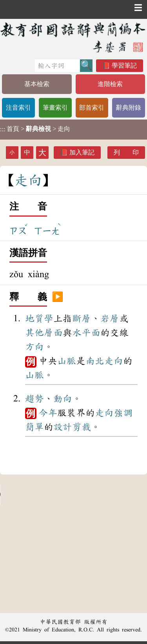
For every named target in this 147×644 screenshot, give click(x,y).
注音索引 (18, 108)
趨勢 (34, 399)
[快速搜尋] (57, 66)
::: (3, 130)
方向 (34, 347)
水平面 (86, 333)
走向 (114, 361)
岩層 (110, 318)
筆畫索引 (55, 108)
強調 (123, 413)
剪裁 (82, 427)
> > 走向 (35, 129)
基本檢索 (37, 84)
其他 (34, 333)
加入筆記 (82, 152)
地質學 (39, 318)
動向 (63, 399)
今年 (48, 413)
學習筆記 (124, 65)
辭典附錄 (129, 108)
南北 (95, 361)
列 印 (126, 152)
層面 (53, 333)
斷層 (82, 318)
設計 (63, 427)
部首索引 (92, 108)
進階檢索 (110, 84)
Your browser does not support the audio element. (59, 495)
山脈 (67, 361)
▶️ (58, 297)
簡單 (34, 427)
